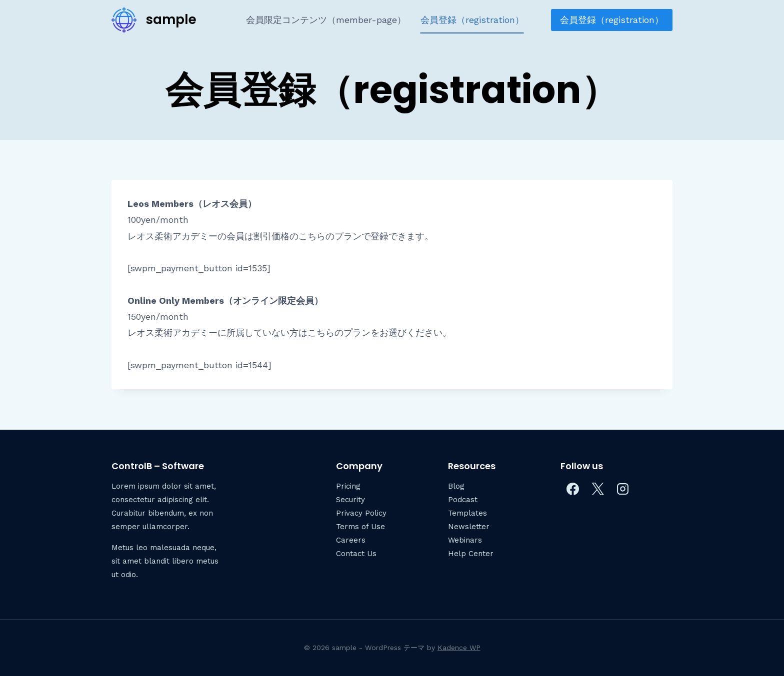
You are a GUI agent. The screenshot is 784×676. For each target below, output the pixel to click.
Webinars (465, 540)
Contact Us (356, 554)
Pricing (348, 486)
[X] (598, 489)
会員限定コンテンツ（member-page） (326, 20)
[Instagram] (623, 489)
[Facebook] (573, 489)
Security (350, 500)
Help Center (471, 554)
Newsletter (469, 527)
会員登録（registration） (472, 20)
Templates (467, 513)
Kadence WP (459, 648)
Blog (456, 486)
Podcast (463, 500)
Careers (351, 540)
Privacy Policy (361, 513)
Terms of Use (360, 527)
